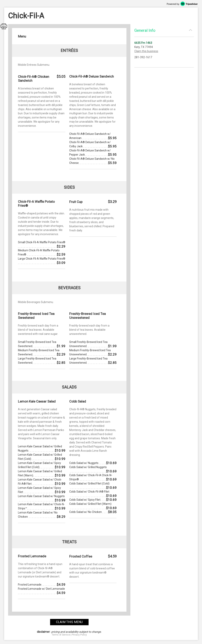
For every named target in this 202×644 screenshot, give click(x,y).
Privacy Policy (79, 635)
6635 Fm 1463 (143, 43)
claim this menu (69, 622)
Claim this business (146, 51)
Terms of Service (61, 635)
